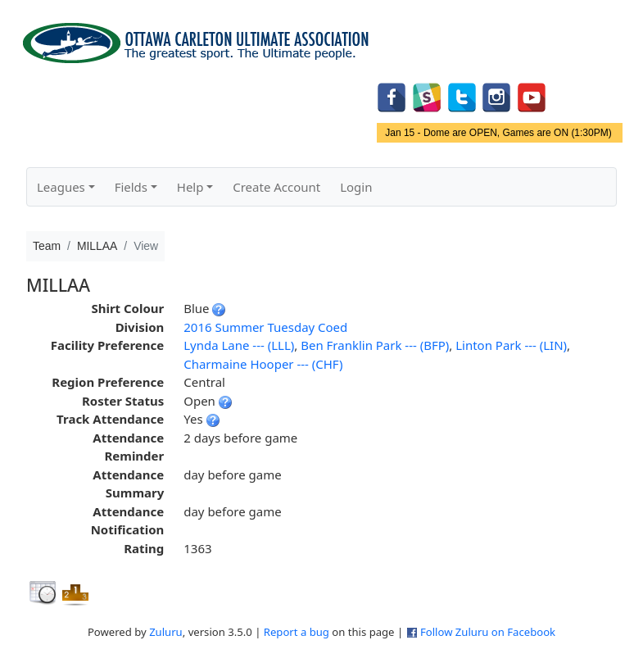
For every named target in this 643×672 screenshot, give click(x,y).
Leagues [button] (61, 187)
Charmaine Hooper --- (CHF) (263, 364)
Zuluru (166, 632)
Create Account (276, 187)
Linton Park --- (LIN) (511, 345)
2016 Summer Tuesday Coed (265, 327)
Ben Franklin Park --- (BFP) (375, 345)
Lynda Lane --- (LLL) (239, 345)
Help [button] (190, 187)
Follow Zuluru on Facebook (488, 632)
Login (356, 187)
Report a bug (297, 632)
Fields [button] (131, 187)
